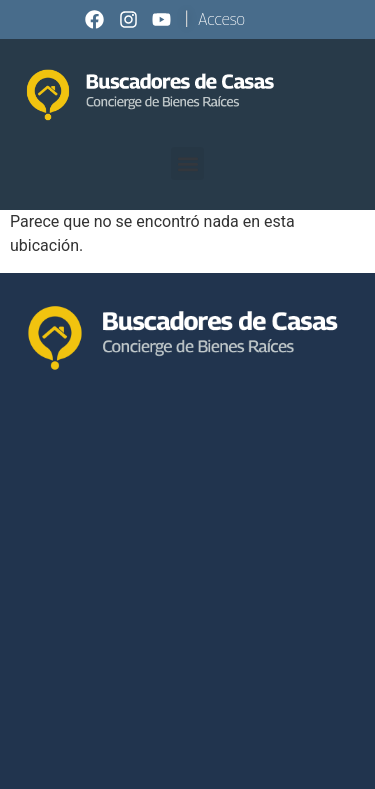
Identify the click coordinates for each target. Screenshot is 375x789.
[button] (187, 163)
